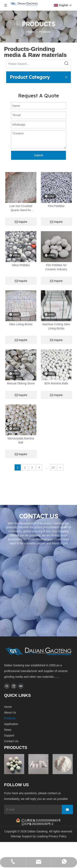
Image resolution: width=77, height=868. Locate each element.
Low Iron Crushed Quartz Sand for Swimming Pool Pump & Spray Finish (21, 208)
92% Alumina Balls (56, 383)
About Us (10, 713)
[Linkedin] (14, 686)
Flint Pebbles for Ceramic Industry (56, 267)
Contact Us (11, 741)
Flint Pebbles (56, 206)
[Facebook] (7, 686)
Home (8, 707)
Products (10, 718)
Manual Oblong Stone (21, 383)
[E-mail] (32, 809)
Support (9, 735)
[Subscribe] (67, 809)
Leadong (42, 836)
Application (11, 724)
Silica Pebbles (21, 265)
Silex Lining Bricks (21, 324)
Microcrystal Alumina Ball (21, 440)
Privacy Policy (58, 836)
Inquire (21, 222)
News (8, 730)
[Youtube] (21, 686)
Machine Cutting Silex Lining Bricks (56, 326)
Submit (39, 155)
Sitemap (16, 836)
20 (53, 467)
